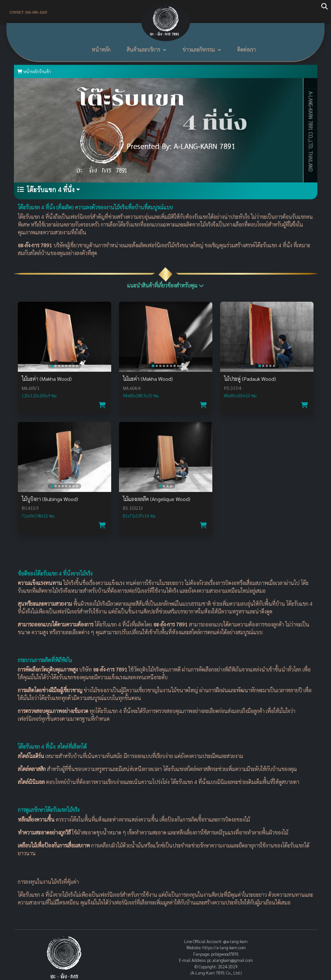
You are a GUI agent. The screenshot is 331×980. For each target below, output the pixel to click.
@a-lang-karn (236, 941)
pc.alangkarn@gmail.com (230, 960)
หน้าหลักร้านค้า (34, 71)
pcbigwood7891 (225, 954)
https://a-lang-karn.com (224, 947)
